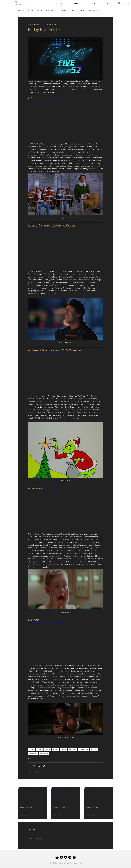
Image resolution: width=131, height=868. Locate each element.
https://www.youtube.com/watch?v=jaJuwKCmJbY (46, 623)
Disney (55, 750)
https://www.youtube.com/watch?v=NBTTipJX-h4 (45, 229)
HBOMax (40, 750)
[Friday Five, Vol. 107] (33, 796)
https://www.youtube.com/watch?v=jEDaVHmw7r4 (46, 492)
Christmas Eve (83, 750)
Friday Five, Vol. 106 (61, 807)
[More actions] (102, 24)
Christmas (72, 750)
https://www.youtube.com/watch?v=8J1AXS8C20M (46, 354)
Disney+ (63, 750)
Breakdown (63, 11)
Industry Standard (78, 11)
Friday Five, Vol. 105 (94, 807)
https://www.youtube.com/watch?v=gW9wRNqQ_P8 (46, 101)
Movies (48, 750)
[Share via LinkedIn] (39, 766)
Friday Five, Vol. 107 (28, 807)
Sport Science (93, 11)
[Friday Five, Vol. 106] (65, 796)
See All (111, 783)
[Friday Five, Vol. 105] (99, 796)
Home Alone (33, 754)
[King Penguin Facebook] (74, 857)
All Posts (21, 11)
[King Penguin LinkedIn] (70, 857)
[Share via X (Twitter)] (34, 766)
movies (31, 750)
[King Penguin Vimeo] (61, 857)
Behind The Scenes (35, 11)
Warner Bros (44, 754)
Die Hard (94, 750)
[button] (129, 3)
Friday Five (50, 11)
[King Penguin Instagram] (57, 857)
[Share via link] (44, 766)
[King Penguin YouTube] (66, 857)
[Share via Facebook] (29, 766)
